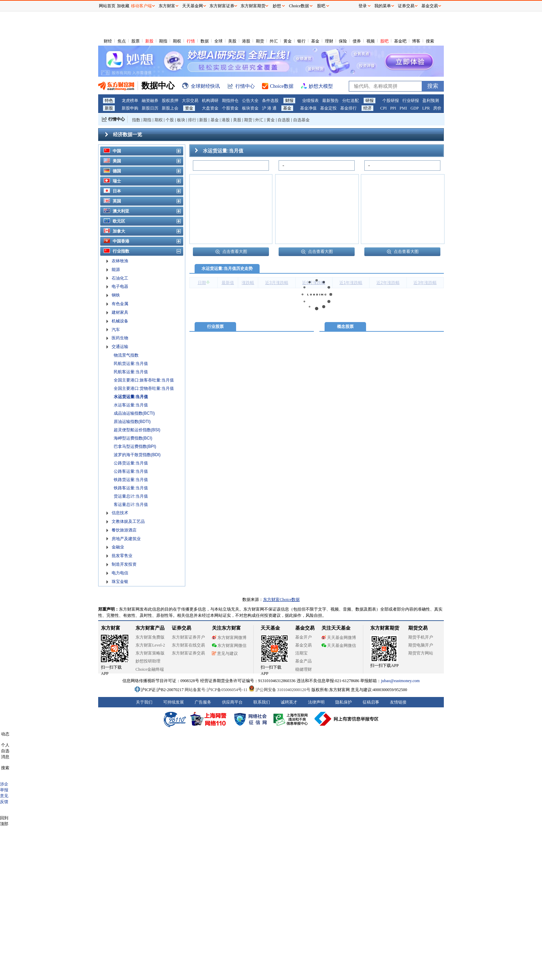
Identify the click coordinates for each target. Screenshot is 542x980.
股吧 (384, 41)
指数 (136, 120)
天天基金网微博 (339, 638)
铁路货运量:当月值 (131, 480)
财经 (108, 41)
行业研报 (411, 101)
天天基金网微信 (339, 646)
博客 (416, 41)
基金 (315, 41)
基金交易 (303, 645)
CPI (384, 108)
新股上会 (170, 108)
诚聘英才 (289, 702)
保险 (343, 41)
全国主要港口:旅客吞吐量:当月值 (144, 380)
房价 (437, 108)
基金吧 (400, 41)
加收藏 (123, 6)
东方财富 (111, 628)
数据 (205, 41)
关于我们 (144, 702)
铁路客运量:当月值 (131, 488)
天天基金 (270, 628)
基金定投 (328, 108)
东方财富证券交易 (188, 653)
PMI (403, 108)
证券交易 (406, 6)
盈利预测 (431, 101)
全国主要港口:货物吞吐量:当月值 (144, 388)
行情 (191, 41)
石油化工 (120, 278)
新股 (149, 41)
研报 (370, 101)
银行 (301, 41)
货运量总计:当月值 (131, 496)
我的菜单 (383, 6)
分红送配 (351, 101)
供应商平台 (232, 702)
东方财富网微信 (229, 646)
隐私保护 (344, 702)
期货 (260, 41)
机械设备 (120, 321)
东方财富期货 (385, 628)
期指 (163, 41)
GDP (414, 108)
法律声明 (316, 702)
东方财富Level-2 (150, 645)
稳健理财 (303, 669)
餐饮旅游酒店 (124, 530)
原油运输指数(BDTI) (132, 422)
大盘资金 (210, 108)
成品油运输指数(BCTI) (134, 413)
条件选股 (270, 101)
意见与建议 (225, 653)
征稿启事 (371, 702)
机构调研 (210, 101)
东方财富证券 (222, 6)
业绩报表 (310, 101)
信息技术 (120, 513)
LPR (426, 108)
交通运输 (120, 347)
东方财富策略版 (150, 653)
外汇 (274, 41)
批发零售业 (122, 556)
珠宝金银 (120, 582)
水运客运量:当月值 (131, 405)
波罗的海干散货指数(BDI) (137, 455)
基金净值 (308, 108)
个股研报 (391, 101)
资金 (189, 108)
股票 (135, 41)
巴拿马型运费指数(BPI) (135, 446)
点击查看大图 (231, 252)
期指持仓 (230, 101)
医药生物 (120, 338)
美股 (232, 41)
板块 (181, 120)
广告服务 (203, 702)
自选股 (284, 120)
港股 (246, 41)
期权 (177, 41)
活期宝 (301, 653)
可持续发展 (174, 702)
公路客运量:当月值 (131, 471)
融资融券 (150, 101)
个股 (170, 120)
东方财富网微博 (229, 638)
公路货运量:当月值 (131, 463)
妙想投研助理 (148, 661)
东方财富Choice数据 (281, 600)
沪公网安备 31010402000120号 (279, 690)
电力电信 (120, 573)
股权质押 (170, 101)
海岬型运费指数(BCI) (133, 438)
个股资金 (230, 108)
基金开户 (303, 637)
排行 (192, 120)
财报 (289, 101)
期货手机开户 (421, 637)
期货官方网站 (421, 653)
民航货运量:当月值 (131, 364)
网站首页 (107, 6)
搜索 (430, 41)
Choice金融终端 (150, 669)
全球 (218, 41)
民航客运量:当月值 (131, 372)
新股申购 (130, 108)
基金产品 (303, 661)
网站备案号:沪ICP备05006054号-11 (217, 690)
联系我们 (262, 702)
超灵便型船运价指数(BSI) (137, 430)
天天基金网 (193, 6)
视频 (371, 41)
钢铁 (116, 295)
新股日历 (150, 108)
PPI (393, 108)
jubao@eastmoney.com (400, 681)
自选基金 (301, 120)
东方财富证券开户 (188, 637)
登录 (363, 6)
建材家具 (120, 312)
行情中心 (116, 119)
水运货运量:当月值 (131, 397)
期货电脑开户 (421, 645)
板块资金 (250, 108)
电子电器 (120, 286)
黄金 (288, 41)
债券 (357, 41)
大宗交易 (190, 101)
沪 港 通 (269, 108)
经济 (367, 108)
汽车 (116, 330)
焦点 (122, 41)
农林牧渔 (120, 261)
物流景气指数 (126, 355)
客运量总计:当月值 (131, 505)
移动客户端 (141, 6)
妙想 (277, 6)
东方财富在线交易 (188, 645)
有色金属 (120, 304)
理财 (329, 41)
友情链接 (398, 702)
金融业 (118, 547)
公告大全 (250, 101)
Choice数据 (299, 6)
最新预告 (330, 101)
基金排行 (348, 108)
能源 (116, 270)
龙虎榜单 (130, 101)
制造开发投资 (124, 564)
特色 (109, 101)
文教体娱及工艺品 (128, 521)
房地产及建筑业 (126, 539)
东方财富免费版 (150, 637)
